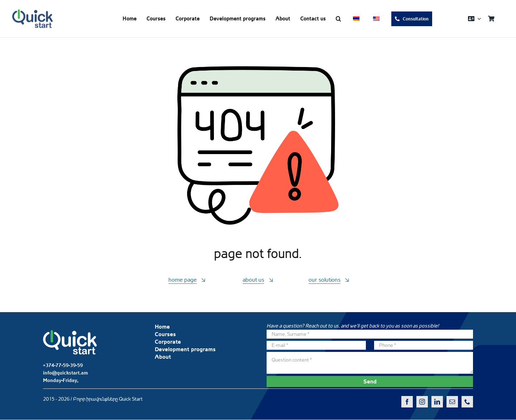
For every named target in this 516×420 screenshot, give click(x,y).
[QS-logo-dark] (32, 12)
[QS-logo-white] (70, 333)
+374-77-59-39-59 (63, 365)
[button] (338, 19)
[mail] (452, 402)
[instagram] (422, 402)
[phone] (467, 402)
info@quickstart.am (65, 373)
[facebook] (407, 402)
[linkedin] (437, 402)
